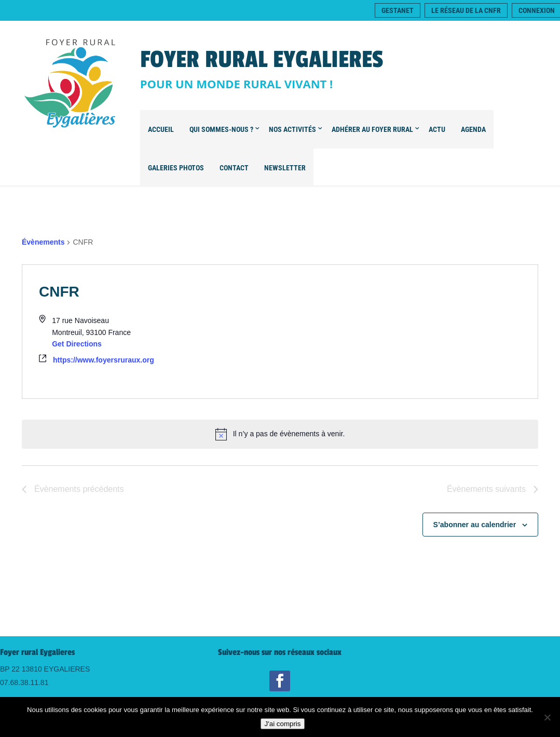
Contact (234, 168)
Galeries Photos (176, 168)
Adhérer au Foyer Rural (372, 129)
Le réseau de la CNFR (466, 10)
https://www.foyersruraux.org (104, 360)
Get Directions (77, 344)
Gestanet (398, 10)
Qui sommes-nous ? (221, 129)
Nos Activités (292, 129)
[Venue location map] (409, 331)
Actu (437, 129)
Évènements (43, 242)
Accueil (161, 129)
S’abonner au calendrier (475, 525)
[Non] (547, 717)
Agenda (473, 129)
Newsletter (285, 168)
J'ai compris (283, 724)
